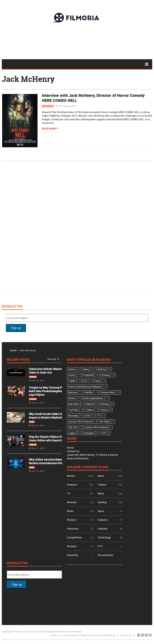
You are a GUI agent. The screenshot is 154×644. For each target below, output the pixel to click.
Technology (104, 537)
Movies (71, 476)
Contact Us (73, 451)
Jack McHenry (28, 79)
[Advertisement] (77, 41)
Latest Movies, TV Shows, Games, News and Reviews (89, 635)
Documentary (105, 555)
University (72, 555)
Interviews (48, 106)
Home (13, 350)
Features (72, 485)
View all (52, 359)
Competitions (74, 537)
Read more (49, 129)
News (32, 422)
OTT (100, 546)
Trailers (102, 485)
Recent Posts (18, 360)
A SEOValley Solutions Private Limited (54, 632)
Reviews (72, 502)
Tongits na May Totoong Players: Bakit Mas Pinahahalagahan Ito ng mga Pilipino (50, 391)
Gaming (33, 377)
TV (69, 493)
